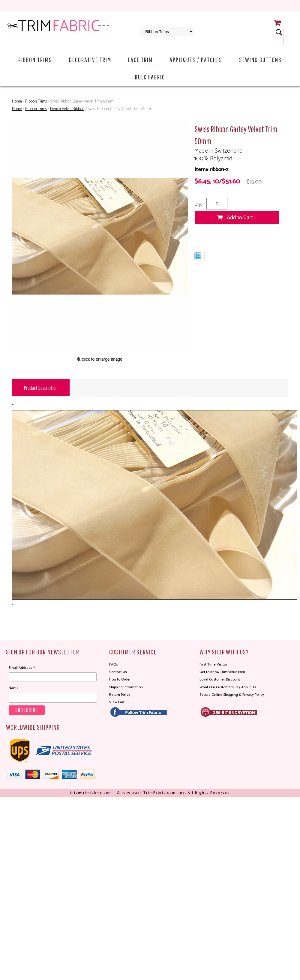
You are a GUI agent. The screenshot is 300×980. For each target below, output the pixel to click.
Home (17, 101)
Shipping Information (126, 687)
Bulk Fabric (150, 77)
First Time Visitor (213, 664)
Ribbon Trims (35, 60)
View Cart (117, 702)
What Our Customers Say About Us (228, 687)
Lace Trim (140, 60)
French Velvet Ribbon (67, 109)
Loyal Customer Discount (220, 679)
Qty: (198, 205)
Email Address (22, 668)
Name (14, 688)
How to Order (120, 679)
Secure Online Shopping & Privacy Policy (232, 695)
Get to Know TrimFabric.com (222, 672)
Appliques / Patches (196, 60)
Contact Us (118, 672)
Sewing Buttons (260, 60)
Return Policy (120, 695)
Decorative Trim (90, 60)
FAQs (114, 664)
